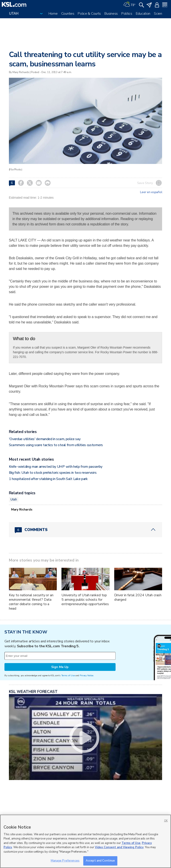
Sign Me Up (60, 667)
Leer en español (151, 192)
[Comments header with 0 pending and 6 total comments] (86, 530)
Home (53, 14)
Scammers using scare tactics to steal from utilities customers (56, 445)
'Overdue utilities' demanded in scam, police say (45, 439)
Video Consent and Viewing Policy (119, 847)
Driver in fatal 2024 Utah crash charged (138, 597)
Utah (14, 499)
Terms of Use (68, 675)
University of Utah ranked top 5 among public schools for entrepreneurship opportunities (85, 600)
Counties (68, 14)
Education (143, 14)
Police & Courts (89, 14)
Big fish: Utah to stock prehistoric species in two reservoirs (53, 473)
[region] (85, 841)
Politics (127, 14)
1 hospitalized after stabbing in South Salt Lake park (48, 479)
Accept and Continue (100, 861)
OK (166, 821)
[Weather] (129, 4)
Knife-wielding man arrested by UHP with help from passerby (56, 467)
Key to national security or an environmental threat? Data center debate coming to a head (31, 602)
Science (160, 14)
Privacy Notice (87, 675)
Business (111, 14)
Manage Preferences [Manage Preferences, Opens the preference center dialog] (65, 861)
